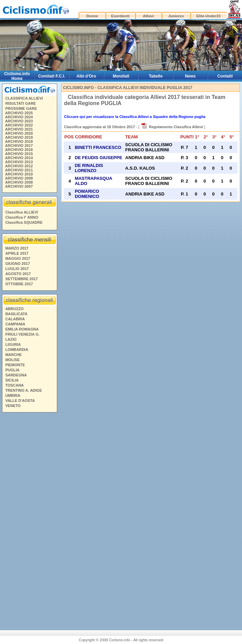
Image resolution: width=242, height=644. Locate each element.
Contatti (225, 76)
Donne (92, 16)
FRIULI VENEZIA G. (22, 334)
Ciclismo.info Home (17, 76)
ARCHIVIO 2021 (19, 129)
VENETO (13, 406)
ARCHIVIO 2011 (19, 170)
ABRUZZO (15, 309)
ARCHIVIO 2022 (19, 125)
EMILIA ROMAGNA (22, 329)
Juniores (176, 16)
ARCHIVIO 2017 (19, 146)
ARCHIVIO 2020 (19, 133)
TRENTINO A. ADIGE (24, 390)
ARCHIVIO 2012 (19, 166)
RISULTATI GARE (21, 103)
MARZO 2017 (17, 248)
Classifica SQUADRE (24, 222)
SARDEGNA (16, 375)
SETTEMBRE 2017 (22, 279)
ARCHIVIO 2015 (19, 154)
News (190, 76)
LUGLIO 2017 (17, 269)
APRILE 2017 (17, 253)
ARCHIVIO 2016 (19, 150)
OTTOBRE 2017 (19, 284)
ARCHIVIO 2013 (19, 162)
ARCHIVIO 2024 (19, 117)
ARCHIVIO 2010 (19, 174)
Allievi (148, 16)
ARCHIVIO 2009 (19, 178)
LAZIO (11, 339)
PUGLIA (13, 370)
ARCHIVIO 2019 (19, 137)
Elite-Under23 (208, 16)
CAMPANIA (15, 324)
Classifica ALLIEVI (22, 212)
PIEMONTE (15, 365)
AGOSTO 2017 (18, 274)
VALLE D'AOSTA (20, 401)
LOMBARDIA (17, 350)
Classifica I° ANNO (22, 217)
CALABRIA (15, 319)
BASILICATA (17, 314)
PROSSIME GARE (21, 108)
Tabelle (156, 76)
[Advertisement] (29, 519)
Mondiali (121, 76)
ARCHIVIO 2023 (19, 121)
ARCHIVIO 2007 (19, 186)
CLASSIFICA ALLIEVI (24, 98)
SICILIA (12, 380)
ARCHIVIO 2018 (19, 141)
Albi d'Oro (86, 76)
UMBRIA (13, 395)
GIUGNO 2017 (18, 264)
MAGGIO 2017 (18, 258)
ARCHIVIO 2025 (19, 113)
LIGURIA (13, 344)
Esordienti (120, 16)
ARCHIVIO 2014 (19, 158)
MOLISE (13, 360)
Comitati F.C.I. (52, 76)
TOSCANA (15, 385)
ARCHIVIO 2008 (19, 182)
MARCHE (14, 355)
